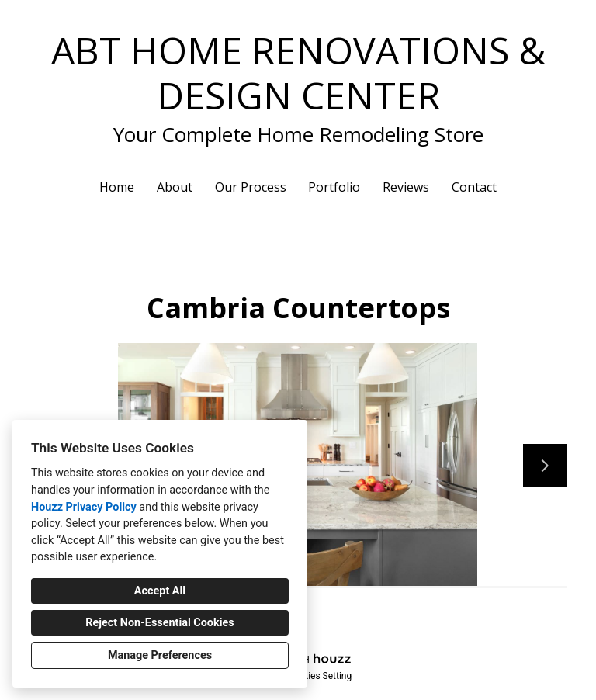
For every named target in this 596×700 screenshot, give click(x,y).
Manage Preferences (160, 655)
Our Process (251, 187)
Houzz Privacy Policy (84, 507)
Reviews (406, 187)
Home (117, 187)
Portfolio (334, 187)
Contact (474, 187)
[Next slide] (545, 466)
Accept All (160, 591)
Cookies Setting (320, 676)
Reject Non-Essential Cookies (159, 623)
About (175, 187)
